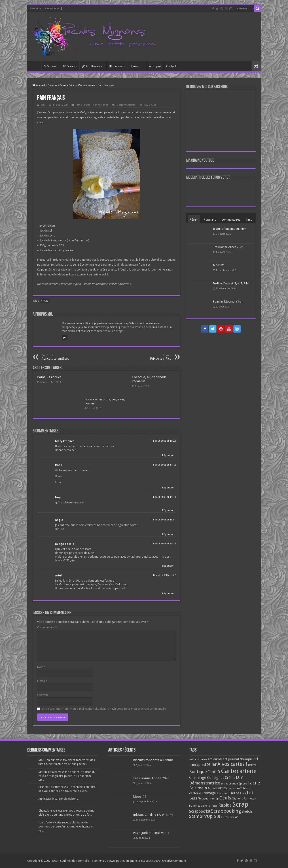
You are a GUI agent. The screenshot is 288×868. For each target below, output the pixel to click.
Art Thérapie (92, 66)
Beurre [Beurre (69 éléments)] (252, 765)
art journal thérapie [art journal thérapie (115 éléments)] (238, 759)
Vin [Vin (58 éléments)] (237, 817)
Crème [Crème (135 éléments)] (230, 778)
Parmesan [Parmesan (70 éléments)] (250, 799)
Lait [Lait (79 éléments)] (244, 793)
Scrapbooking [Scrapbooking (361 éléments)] (226, 811)
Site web (43, 695)
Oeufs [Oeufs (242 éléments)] (225, 798)
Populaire (210, 220)
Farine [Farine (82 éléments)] (212, 788)
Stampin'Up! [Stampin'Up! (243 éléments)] (201, 816)
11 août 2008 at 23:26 (164, 544)
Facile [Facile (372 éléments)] (254, 783)
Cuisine (116, 66)
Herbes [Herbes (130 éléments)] (235, 793)
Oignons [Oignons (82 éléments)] (237, 798)
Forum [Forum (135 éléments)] (221, 788)
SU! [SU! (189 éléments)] (217, 816)
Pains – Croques (49, 377)
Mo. (43, 105)
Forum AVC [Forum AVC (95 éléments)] (235, 788)
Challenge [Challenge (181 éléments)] (198, 778)
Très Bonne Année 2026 (228, 247)
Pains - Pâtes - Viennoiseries (77, 85)
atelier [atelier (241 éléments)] (210, 764)
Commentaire (47, 627)
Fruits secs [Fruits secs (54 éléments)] (223, 794)
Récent (194, 220)
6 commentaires (126, 105)
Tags (249, 220)
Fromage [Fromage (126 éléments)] (209, 793)
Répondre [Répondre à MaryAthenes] (168, 455)
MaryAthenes (65, 441)
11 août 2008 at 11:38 (164, 497)
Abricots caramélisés (65, 357)
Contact (171, 66)
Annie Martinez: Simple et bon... (58, 799)
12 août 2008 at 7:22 (164, 575)
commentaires (231, 220)
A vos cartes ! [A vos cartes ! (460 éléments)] (232, 764)
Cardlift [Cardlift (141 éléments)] (214, 772)
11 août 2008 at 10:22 (164, 441)
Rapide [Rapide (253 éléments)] (225, 805)
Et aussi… (136, 66)
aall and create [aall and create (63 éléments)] (198, 759)
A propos (155, 66)
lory (58, 497)
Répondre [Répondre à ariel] (168, 594)
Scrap (69, 66)
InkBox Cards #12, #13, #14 (231, 283)
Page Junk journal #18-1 (228, 302)
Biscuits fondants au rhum (230, 229)
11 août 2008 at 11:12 (164, 465)
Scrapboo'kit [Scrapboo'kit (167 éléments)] (200, 811)
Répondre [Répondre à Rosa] (168, 488)
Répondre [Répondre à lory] (168, 510)
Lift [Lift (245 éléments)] (250, 793)
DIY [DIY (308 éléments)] (239, 777)
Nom (41, 667)
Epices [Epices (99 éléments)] (243, 783)
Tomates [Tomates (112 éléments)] (227, 817)
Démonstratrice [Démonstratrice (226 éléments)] (205, 783)
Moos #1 (219, 265)
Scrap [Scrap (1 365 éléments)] (240, 804)
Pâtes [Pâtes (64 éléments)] (214, 806)
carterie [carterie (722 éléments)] (247, 771)
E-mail (42, 681)
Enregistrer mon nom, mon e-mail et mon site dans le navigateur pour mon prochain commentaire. (104, 709)
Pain (45, 301)
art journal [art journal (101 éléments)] (215, 759)
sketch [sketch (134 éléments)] (247, 811)
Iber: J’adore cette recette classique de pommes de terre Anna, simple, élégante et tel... (66, 826)
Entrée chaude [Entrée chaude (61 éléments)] (229, 784)
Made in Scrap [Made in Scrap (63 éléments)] (210, 799)
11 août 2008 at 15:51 (164, 520)
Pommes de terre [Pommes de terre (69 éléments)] (200, 806)
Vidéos (50, 66)
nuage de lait (65, 544)
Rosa (59, 465)
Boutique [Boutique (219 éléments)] (198, 772)
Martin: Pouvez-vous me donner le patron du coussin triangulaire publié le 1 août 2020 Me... (67, 776)
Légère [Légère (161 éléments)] (195, 798)
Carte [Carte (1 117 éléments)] (229, 771)
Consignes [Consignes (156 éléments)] (216, 778)
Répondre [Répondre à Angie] (168, 534)
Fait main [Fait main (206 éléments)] (198, 788)
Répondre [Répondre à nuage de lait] (168, 566)
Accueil (35, 66)
